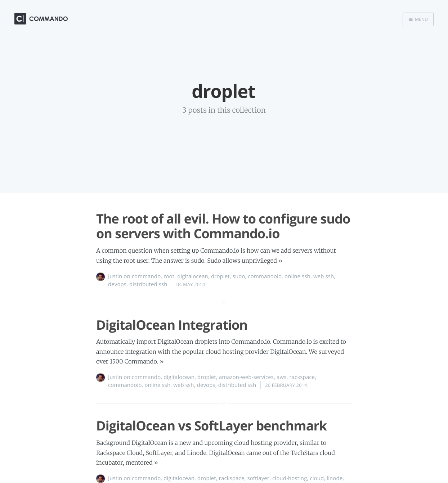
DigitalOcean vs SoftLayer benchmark (211, 426)
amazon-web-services (246, 377)
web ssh (324, 276)
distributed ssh (148, 284)
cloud (317, 478)
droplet (220, 276)
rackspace (302, 377)
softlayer (258, 478)
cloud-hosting (290, 478)
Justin (115, 276)
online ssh (297, 276)
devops (117, 284)
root (169, 276)
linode (335, 478)
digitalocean (193, 276)
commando (146, 276)
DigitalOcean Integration (172, 325)
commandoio (265, 276)
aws (281, 377)
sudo (239, 276)
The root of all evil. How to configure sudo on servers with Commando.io (223, 226)
